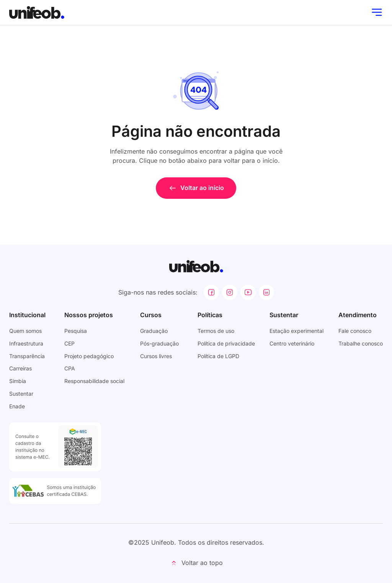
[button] (196, 563)
